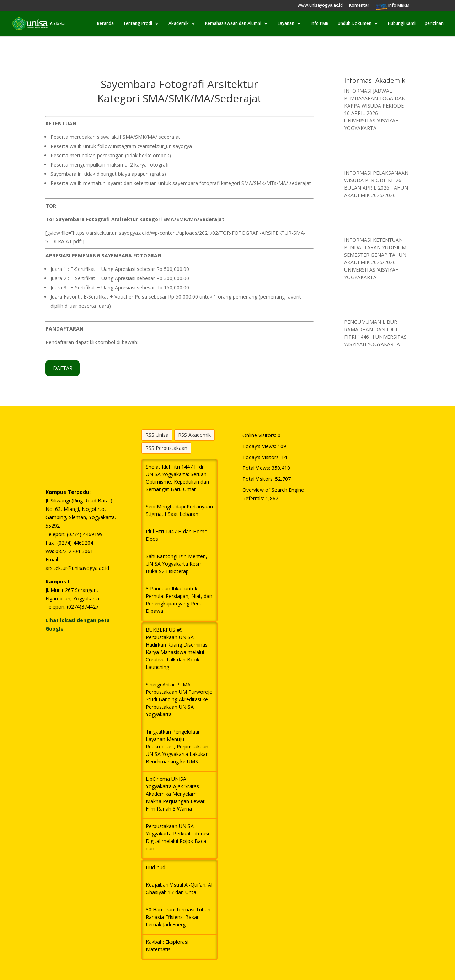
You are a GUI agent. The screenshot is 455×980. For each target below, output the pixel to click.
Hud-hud (156, 867)
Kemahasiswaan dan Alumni (233, 24)
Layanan (286, 24)
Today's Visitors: (262, 457)
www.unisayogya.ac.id (320, 6)
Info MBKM (399, 6)
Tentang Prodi (138, 24)
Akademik (179, 24)
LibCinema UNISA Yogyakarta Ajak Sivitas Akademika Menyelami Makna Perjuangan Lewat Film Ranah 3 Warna (175, 794)
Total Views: (257, 468)
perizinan (434, 24)
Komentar (359, 6)
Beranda (105, 24)
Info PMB (320, 24)
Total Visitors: (259, 479)
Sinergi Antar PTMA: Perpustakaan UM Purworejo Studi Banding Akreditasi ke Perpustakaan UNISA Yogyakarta (179, 699)
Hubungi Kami (402, 24)
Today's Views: (260, 446)
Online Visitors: (260, 435)
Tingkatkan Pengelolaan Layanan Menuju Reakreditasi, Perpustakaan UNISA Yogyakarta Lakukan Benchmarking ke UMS (177, 747)
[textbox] (180, 164)
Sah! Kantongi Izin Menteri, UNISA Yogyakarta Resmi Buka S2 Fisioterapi (176, 564)
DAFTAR (63, 368)
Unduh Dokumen (355, 24)
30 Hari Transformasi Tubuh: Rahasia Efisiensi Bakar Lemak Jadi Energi (179, 917)
